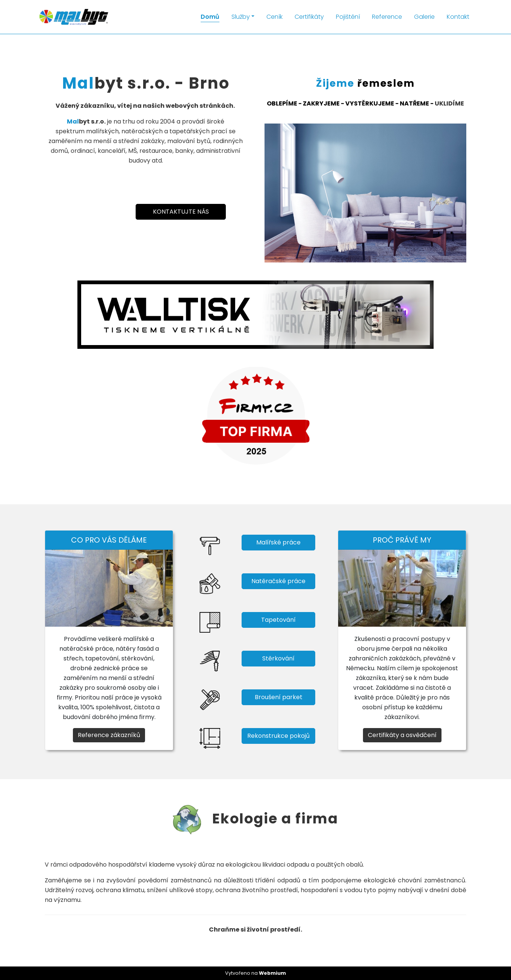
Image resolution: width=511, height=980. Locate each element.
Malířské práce (278, 542)
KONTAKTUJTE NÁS (181, 212)
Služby (241, 17)
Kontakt (458, 17)
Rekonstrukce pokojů (278, 736)
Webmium (272, 973)
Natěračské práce (278, 581)
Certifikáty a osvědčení (402, 735)
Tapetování (278, 620)
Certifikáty (309, 17)
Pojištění (348, 17)
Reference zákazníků (109, 735)
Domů (210, 17)
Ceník (274, 17)
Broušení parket (279, 697)
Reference (387, 17)
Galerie (424, 17)
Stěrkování (278, 658)
